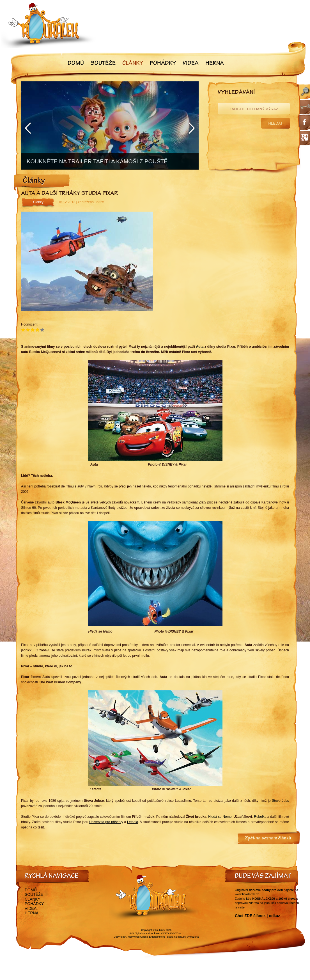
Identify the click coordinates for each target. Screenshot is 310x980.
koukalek (160, 930)
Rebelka (260, 817)
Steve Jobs (280, 801)
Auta (200, 347)
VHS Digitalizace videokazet (144, 933)
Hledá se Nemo (220, 817)
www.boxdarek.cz (247, 894)
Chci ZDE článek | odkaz (257, 916)
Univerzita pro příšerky (106, 822)
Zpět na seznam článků (268, 839)
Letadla (133, 822)
